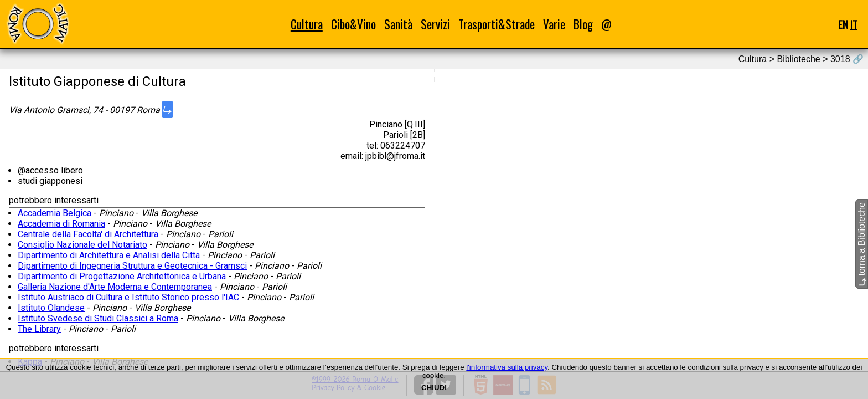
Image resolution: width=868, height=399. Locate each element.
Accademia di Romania (61, 224)
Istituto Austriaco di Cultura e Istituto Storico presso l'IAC (128, 297)
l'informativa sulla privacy (507, 367)
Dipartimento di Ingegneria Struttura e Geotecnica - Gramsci (132, 266)
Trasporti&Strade (497, 24)
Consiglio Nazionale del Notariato (82, 245)
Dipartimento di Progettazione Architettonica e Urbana (122, 276)
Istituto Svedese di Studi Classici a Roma (98, 318)
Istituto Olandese (51, 308)
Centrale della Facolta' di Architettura (88, 234)
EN (843, 24)
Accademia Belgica (55, 213)
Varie (554, 24)
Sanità (398, 24)
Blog (583, 24)
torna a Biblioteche (862, 244)
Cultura (307, 24)
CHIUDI (434, 388)
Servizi (435, 24)
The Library (39, 329)
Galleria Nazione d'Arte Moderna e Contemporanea (115, 287)
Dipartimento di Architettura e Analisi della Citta (109, 255)
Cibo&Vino (353, 24)
